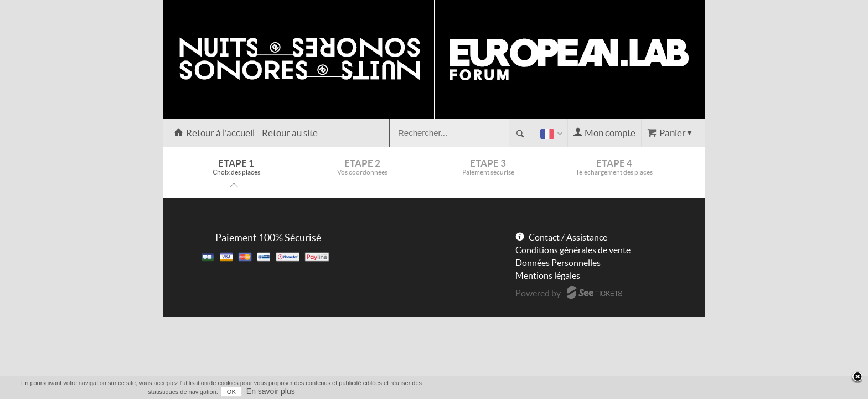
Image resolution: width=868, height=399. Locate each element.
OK (645, 392)
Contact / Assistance (568, 237)
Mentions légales (548, 275)
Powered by (538, 293)
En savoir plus (684, 391)
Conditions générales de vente (573, 250)
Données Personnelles (558, 263)
